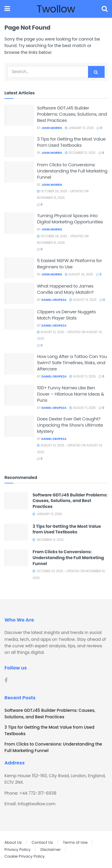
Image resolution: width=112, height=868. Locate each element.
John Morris (52, 128)
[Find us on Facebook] (6, 681)
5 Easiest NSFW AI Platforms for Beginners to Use (69, 264)
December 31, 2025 (80, 153)
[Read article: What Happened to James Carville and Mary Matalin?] (19, 293)
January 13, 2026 (79, 128)
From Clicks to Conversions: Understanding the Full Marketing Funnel (72, 171)
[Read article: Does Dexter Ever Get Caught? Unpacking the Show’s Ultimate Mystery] (19, 426)
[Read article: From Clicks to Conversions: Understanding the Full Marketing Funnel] (19, 172)
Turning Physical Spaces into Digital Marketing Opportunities (70, 219)
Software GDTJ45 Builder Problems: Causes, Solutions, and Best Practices (72, 114)
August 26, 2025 (79, 274)
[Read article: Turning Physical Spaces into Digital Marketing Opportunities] (19, 223)
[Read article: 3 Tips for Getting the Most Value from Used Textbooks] (19, 146)
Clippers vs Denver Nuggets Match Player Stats (66, 315)
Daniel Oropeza (54, 300)
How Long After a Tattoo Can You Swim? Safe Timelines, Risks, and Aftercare (72, 363)
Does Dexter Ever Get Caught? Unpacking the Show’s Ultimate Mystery (70, 425)
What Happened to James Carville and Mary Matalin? (65, 289)
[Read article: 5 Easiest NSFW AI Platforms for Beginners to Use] (19, 268)
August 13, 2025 (83, 300)
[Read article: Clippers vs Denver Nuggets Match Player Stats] (19, 319)
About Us (13, 842)
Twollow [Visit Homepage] (56, 9)
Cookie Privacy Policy (25, 856)
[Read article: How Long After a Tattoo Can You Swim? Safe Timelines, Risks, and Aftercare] (19, 364)
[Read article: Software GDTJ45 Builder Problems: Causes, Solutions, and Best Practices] (19, 115)
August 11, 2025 (83, 376)
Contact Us (42, 842)
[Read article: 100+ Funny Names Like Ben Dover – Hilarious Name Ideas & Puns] (19, 395)
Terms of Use (75, 842)
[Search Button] (105, 9)
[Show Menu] (7, 9)
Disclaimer (51, 850)
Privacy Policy (17, 850)
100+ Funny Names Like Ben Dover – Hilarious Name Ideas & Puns (71, 394)
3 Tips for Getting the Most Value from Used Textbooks (71, 142)
